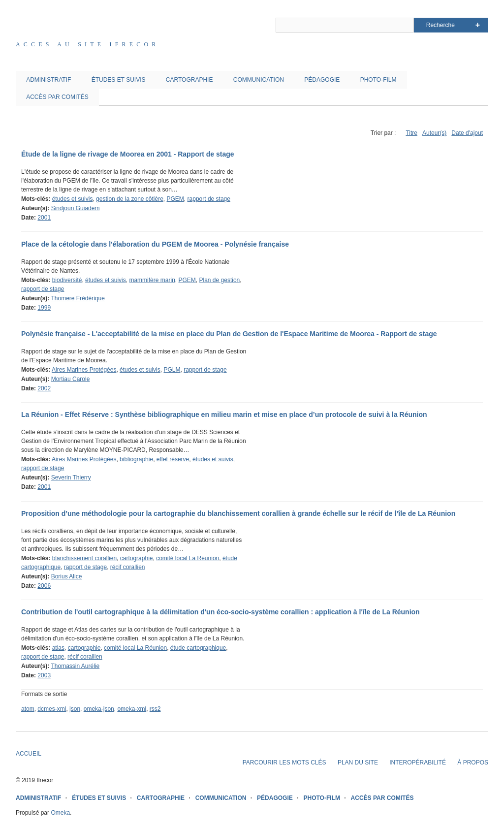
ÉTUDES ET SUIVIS (119, 80)
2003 (44, 675)
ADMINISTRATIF (48, 80)
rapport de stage (209, 199)
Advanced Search (478, 25)
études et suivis (73, 199)
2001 (44, 218)
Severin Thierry (71, 477)
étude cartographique (198, 648)
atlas (58, 648)
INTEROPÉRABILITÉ (418, 762)
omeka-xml (132, 709)
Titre (411, 133)
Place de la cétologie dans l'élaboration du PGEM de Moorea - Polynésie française (155, 244)
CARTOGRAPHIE (189, 80)
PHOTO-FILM (378, 80)
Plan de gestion (220, 280)
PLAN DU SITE (358, 762)
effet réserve (173, 459)
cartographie (137, 558)
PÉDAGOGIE (322, 80)
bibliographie (136, 459)
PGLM (172, 370)
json (75, 709)
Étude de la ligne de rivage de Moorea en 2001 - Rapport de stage (128, 154)
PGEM (175, 199)
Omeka (60, 813)
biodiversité (67, 280)
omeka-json (99, 709)
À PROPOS (473, 762)
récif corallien (128, 567)
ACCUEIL (29, 754)
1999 (44, 308)
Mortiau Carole (71, 379)
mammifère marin (152, 280)
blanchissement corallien (84, 558)
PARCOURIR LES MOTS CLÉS (284, 762)
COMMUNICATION (259, 80)
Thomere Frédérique (78, 298)
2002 (44, 388)
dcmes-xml (52, 709)
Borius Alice (67, 576)
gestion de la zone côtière (130, 199)
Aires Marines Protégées (84, 370)
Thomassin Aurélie (75, 666)
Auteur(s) (434, 133)
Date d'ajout (467, 133)
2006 (44, 586)
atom (28, 709)
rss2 (155, 709)
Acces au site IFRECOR (88, 44)
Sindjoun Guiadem (76, 208)
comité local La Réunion (188, 558)
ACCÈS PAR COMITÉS (57, 97)
